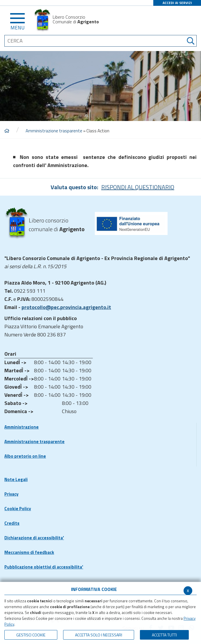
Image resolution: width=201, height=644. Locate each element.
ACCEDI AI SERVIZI (177, 3)
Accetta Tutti (164, 635)
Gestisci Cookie (31, 635)
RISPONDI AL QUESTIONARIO (138, 187)
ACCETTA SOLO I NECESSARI (99, 635)
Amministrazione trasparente (54, 131)
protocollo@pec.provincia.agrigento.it (66, 307)
